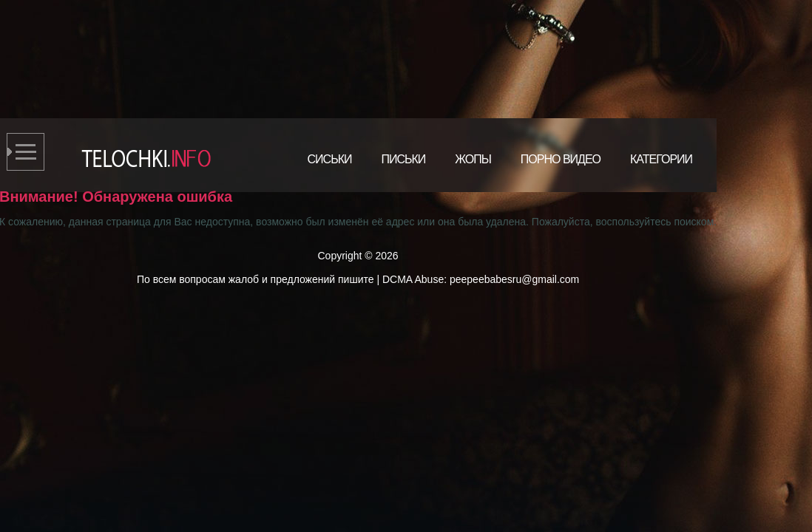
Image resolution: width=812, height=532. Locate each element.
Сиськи (330, 159)
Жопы (473, 159)
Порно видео (561, 159)
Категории (661, 159)
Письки (403, 159)
